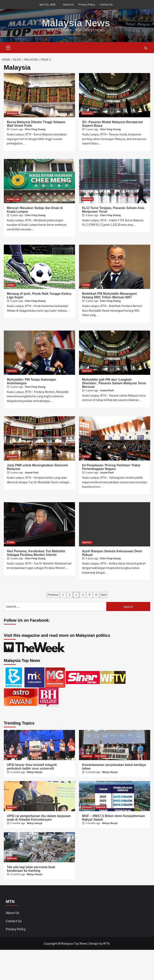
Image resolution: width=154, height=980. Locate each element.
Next (104, 595)
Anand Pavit (107, 390)
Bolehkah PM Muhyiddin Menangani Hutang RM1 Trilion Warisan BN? (109, 295)
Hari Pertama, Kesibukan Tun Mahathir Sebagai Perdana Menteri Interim (36, 553)
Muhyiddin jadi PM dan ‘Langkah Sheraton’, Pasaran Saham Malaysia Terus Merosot (114, 383)
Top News (101, 756)
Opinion (12, 371)
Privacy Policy (87, 4)
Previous (53, 595)
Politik (86, 285)
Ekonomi (12, 113)
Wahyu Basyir (35, 772)
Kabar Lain (13, 199)
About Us (68, 4)
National (12, 756)
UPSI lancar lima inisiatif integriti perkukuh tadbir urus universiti (32, 766)
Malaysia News (76, 23)
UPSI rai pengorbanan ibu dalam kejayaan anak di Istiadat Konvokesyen (39, 818)
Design (94, 943)
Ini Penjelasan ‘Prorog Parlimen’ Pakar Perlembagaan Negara (111, 467)
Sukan (11, 285)
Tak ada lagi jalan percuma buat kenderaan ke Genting (31, 869)
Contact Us (106, 4)
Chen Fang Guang (35, 129)
